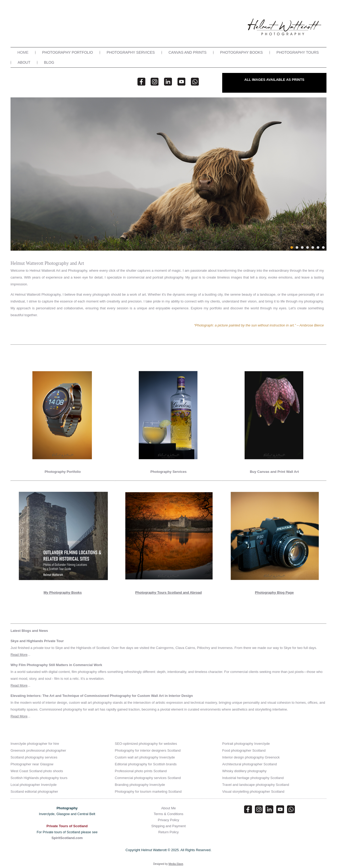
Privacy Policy (169, 820)
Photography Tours (298, 52)
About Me (168, 808)
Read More (19, 655)
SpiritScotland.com (67, 838)
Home (23, 52)
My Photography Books (63, 592)
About (24, 62)
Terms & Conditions (169, 814)
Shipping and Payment (169, 826)
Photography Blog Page (274, 592)
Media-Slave (176, 864)
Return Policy (168, 832)
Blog (49, 62)
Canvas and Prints (187, 52)
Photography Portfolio (68, 52)
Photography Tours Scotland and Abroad (169, 592)
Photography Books (241, 52)
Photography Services (131, 52)
